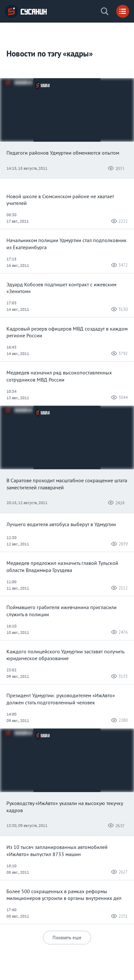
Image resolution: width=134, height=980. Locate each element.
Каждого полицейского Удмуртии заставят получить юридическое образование (65, 656)
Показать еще (67, 938)
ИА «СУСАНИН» (26, 11)
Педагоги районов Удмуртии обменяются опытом (63, 153)
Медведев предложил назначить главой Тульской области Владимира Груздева (62, 567)
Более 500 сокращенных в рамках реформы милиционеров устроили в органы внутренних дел (64, 895)
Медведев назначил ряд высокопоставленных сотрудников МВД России (59, 377)
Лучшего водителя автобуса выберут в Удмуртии (61, 525)
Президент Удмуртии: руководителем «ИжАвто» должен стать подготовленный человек (61, 699)
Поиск (105, 11)
